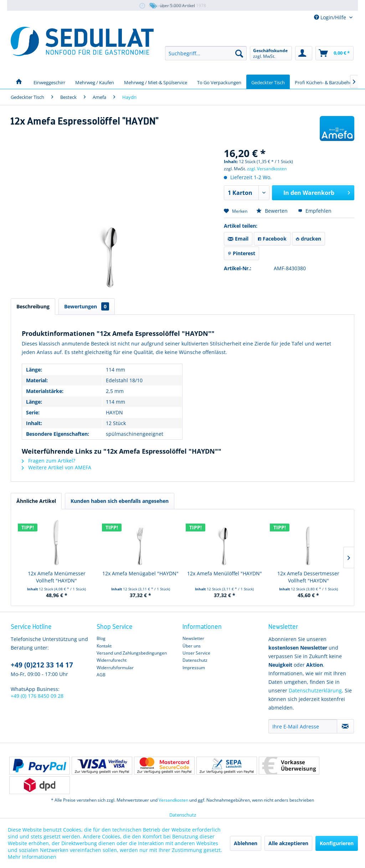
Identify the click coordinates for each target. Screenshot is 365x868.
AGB (101, 675)
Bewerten (273, 211)
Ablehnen (246, 843)
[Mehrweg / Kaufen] (95, 82)
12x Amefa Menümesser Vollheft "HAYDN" (57, 577)
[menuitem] (206, 53)
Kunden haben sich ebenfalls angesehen (120, 501)
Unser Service (196, 653)
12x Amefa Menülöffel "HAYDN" (225, 573)
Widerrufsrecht (112, 660)
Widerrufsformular (115, 668)
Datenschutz (195, 660)
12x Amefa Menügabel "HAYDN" (140, 573)
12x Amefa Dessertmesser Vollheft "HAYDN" (308, 577)
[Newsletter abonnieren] (345, 726)
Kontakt (104, 646)
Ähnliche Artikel (36, 501)
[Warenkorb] (335, 53)
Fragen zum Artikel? (48, 461)
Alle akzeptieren (288, 843)
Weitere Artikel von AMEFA (56, 467)
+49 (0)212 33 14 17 (42, 665)
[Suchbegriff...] (206, 53)
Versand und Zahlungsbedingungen (132, 653)
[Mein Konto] (304, 53)
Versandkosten (173, 800)
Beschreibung (33, 306)
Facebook (272, 239)
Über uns (192, 646)
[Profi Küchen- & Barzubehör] (324, 82)
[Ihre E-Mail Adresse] (303, 726)
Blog (101, 638)
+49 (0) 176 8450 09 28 (37, 696)
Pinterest (241, 253)
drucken (309, 239)
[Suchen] (239, 53)
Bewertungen (87, 306)
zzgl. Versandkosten (267, 169)
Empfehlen (315, 211)
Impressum (194, 668)
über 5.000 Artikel (172, 6)
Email (238, 239)
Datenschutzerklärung (315, 690)
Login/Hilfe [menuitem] (331, 17)
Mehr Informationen (32, 857)
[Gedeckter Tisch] (268, 82)
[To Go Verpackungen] (219, 82)
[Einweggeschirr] (49, 82)
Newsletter (193, 638)
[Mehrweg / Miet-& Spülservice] (156, 82)
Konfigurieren (337, 843)
